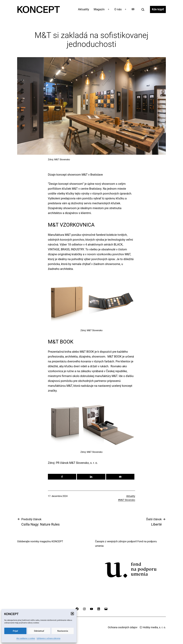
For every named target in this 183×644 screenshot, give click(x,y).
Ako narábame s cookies (26, 638)
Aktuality (84, 9)
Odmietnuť (39, 631)
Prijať (15, 631)
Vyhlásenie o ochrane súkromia (48, 638)
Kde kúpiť (158, 9)
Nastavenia (63, 631)
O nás (118, 9)
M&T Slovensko (127, 500)
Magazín (99, 9)
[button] (72, 614)
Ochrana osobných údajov (123, 627)
